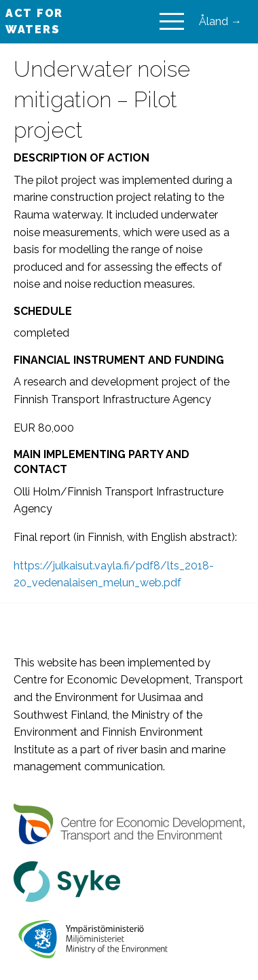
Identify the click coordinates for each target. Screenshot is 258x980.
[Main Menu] (172, 22)
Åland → (220, 21)
